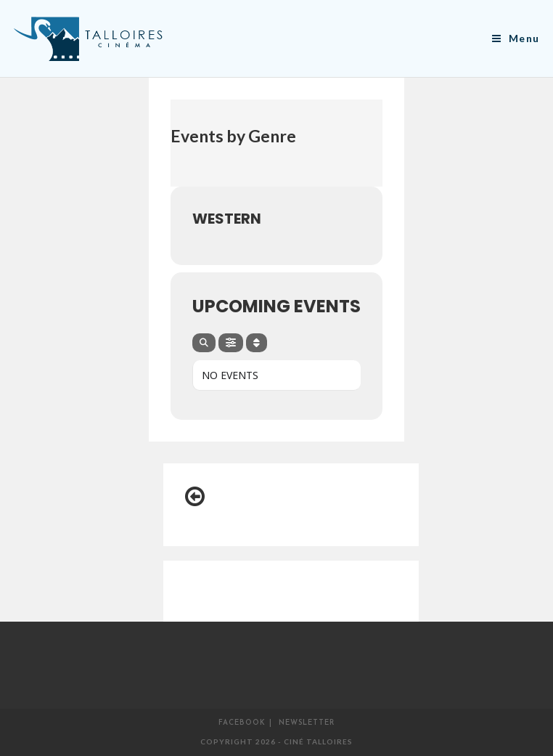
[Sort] (257, 343)
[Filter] (231, 343)
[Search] (204, 343)
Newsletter (307, 723)
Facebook (242, 723)
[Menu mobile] (516, 38)
